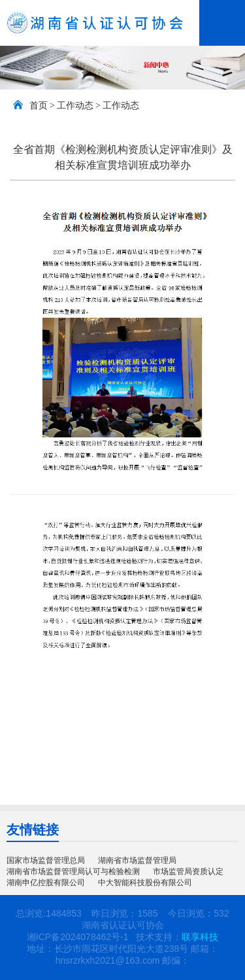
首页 (39, 106)
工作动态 (75, 106)
